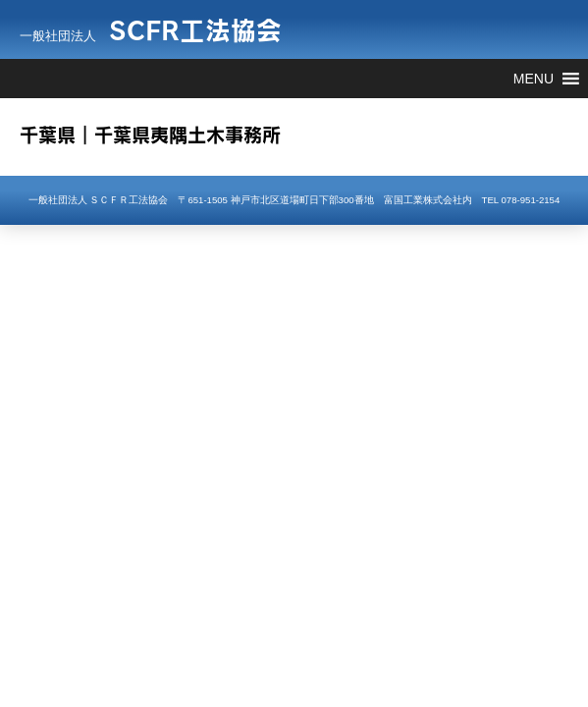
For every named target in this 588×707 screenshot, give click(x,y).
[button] (534, 79)
